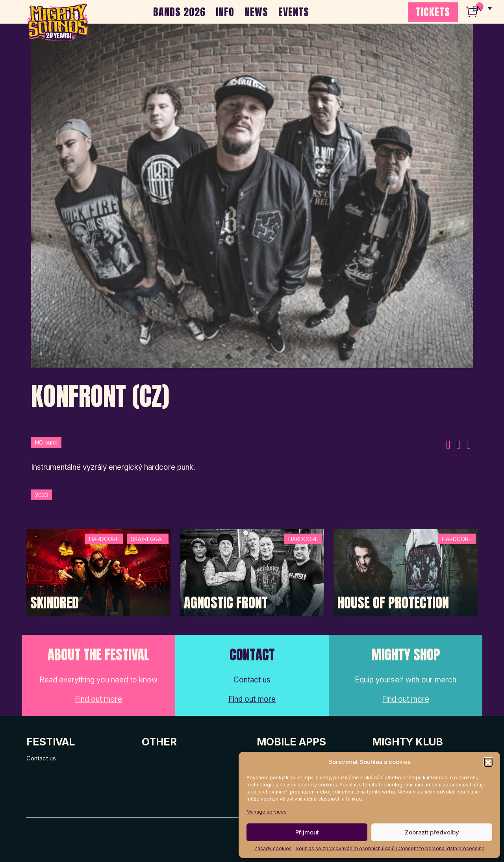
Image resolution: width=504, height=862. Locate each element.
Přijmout (307, 832)
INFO (225, 12)
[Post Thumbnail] (98, 572)
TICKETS (433, 12)
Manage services (267, 812)
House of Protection (393, 603)
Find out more (98, 699)
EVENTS (294, 12)
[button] (488, 762)
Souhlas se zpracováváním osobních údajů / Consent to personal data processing (390, 848)
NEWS (256, 12)
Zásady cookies (273, 848)
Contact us (41, 758)
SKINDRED (55, 603)
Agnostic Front (226, 603)
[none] (482, 8)
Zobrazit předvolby (432, 832)
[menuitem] (482, 8)
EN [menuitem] (476, 8)
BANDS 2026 (179, 12)
